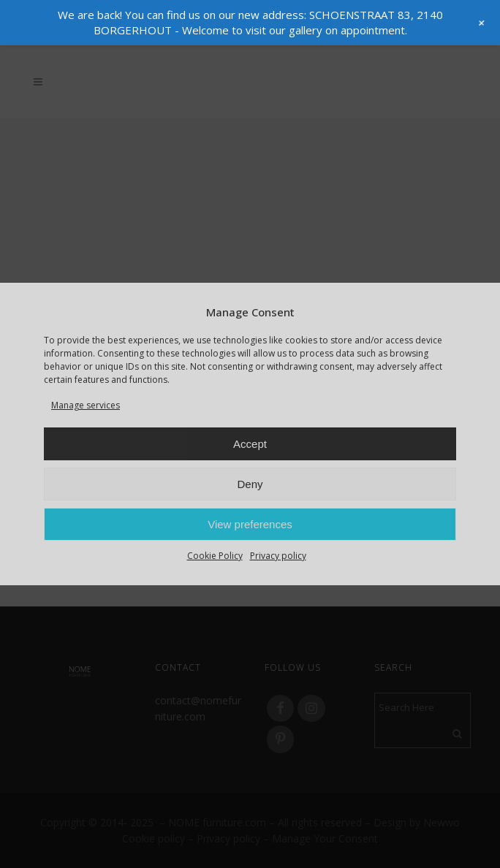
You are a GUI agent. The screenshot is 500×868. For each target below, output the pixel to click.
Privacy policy (278, 556)
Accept (250, 444)
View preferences (250, 524)
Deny (250, 484)
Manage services (86, 405)
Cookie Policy (215, 556)
